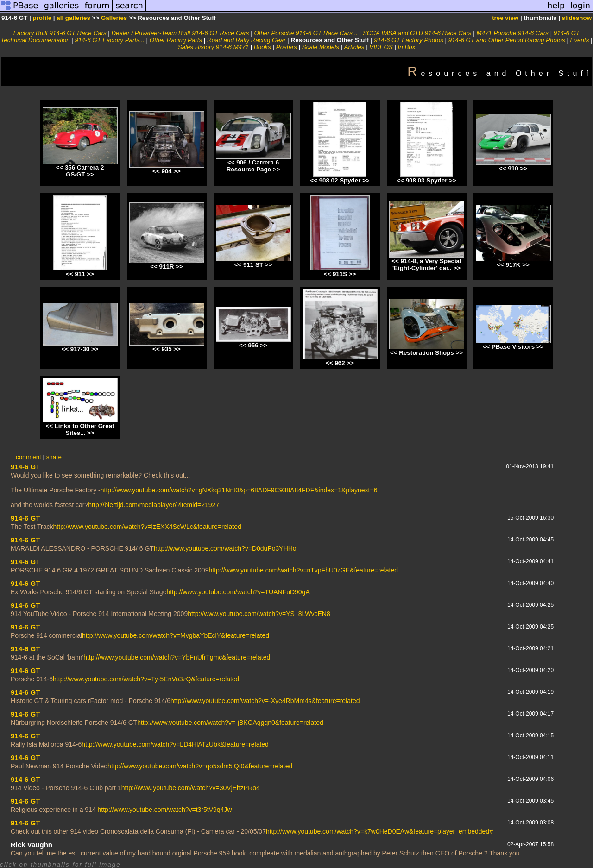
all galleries (73, 18)
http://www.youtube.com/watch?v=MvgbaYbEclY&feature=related (176, 635)
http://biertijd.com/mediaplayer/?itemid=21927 (154, 505)
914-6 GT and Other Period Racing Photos (507, 40)
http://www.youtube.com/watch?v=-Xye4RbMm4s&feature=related (265, 701)
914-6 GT (25, 467)
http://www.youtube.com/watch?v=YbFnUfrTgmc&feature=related (177, 657)
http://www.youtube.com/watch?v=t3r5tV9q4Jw (165, 810)
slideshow (577, 18)
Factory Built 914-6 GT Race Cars (60, 33)
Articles (354, 47)
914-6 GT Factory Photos (409, 40)
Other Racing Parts (176, 40)
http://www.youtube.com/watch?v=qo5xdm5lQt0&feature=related (200, 766)
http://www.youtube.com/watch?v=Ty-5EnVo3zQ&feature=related (146, 679)
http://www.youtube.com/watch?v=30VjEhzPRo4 (191, 788)
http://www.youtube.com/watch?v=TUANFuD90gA (238, 592)
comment (28, 457)
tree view (505, 18)
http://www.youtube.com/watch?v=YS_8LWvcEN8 (259, 614)
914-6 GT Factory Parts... (110, 40)
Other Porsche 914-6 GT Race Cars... (306, 33)
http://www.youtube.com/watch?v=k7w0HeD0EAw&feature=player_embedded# (379, 831)
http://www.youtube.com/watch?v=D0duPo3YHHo (225, 548)
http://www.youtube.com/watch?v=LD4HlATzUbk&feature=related (175, 744)
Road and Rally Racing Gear (246, 40)
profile (42, 18)
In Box (407, 47)
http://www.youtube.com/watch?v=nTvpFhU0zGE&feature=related (303, 570)
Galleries (114, 18)
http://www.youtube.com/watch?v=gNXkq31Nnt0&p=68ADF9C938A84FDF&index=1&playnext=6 (239, 490)
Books (262, 47)
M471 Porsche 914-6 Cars (512, 33)
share (54, 457)
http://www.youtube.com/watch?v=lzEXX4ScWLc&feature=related (147, 527)
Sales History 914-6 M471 (213, 47)
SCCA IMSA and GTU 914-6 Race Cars (417, 33)
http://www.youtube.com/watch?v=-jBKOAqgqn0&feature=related (230, 723)
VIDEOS (381, 47)
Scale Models (321, 47)
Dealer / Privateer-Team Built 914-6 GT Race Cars (180, 33)
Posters (287, 47)
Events (580, 40)
